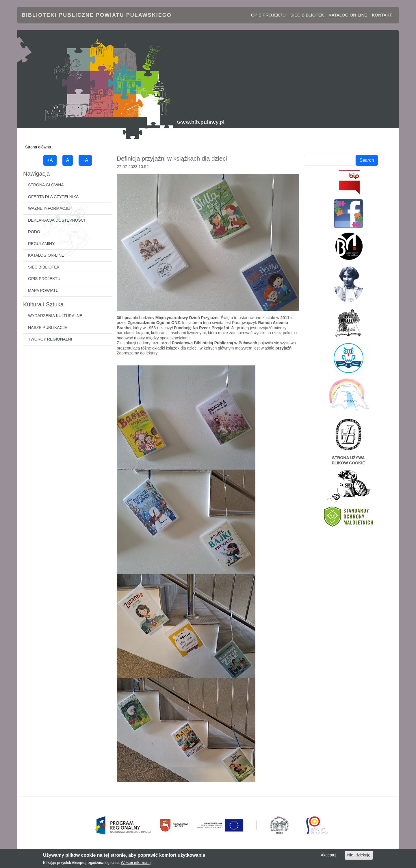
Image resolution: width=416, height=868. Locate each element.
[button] (208, 242)
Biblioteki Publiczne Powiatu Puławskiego (97, 15)
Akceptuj (328, 855)
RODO (34, 232)
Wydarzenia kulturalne (55, 316)
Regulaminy (41, 244)
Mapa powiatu (43, 290)
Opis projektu (268, 15)
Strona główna (38, 147)
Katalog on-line (348, 15)
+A (50, 160)
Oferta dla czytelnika (53, 197)
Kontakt (382, 15)
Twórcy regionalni (50, 339)
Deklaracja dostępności (56, 220)
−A (85, 160)
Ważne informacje (49, 208)
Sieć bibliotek (307, 15)
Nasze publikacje (48, 328)
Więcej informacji (136, 863)
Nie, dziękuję (359, 855)
